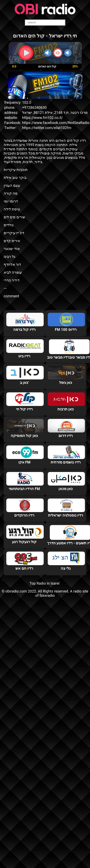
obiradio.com (16, 591)
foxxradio (47, 595)
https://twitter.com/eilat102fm (47, 128)
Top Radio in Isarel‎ (44, 583)
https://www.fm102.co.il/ (42, 118)
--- (5, 288)
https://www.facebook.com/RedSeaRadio (56, 123)
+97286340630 (35, 107)
